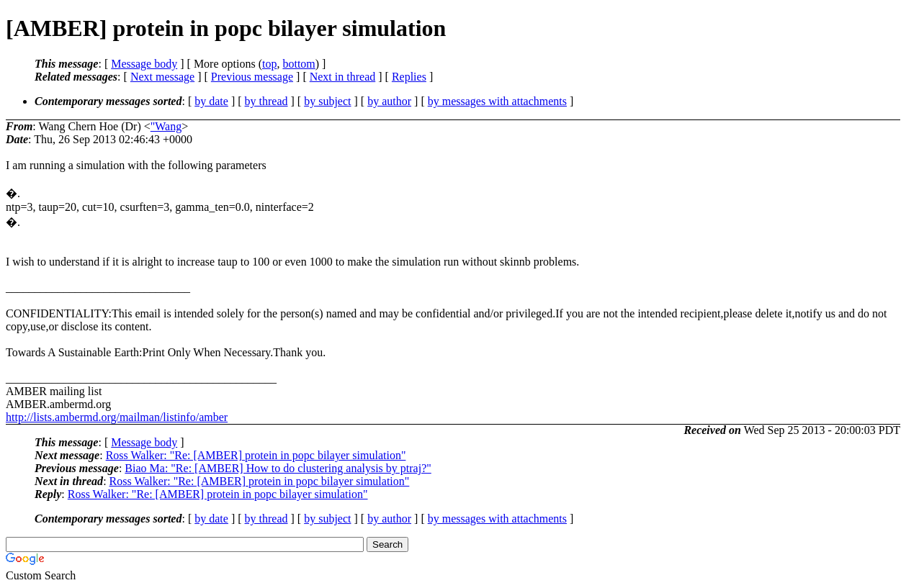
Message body (144, 64)
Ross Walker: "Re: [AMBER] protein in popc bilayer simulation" (256, 455)
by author (389, 101)
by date (211, 101)
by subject (327, 101)
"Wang (166, 126)
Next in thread (343, 77)
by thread (266, 101)
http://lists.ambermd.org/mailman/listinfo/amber (117, 417)
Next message (162, 77)
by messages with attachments (497, 101)
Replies (409, 77)
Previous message (252, 77)
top (269, 64)
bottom (299, 64)
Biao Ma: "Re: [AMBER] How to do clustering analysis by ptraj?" (278, 468)
